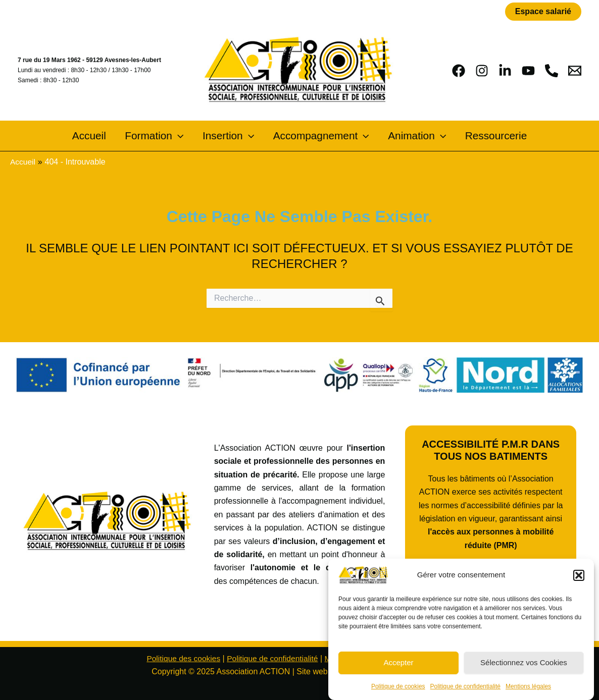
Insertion (230, 137)
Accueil (99, 137)
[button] (579, 575)
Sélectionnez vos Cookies (524, 662)
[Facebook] (459, 71)
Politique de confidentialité (465, 686)
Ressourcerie (487, 137)
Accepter (398, 662)
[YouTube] (528, 71)
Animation (411, 137)
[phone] (552, 71)
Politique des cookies (181, 658)
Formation (160, 137)
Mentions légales (528, 686)
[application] (183, 137)
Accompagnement (319, 137)
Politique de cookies (398, 686)
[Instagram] (482, 71)
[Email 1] (575, 71)
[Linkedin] (505, 71)
